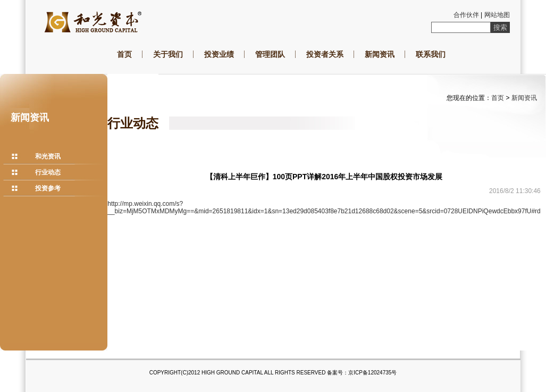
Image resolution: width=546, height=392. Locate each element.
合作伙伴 (466, 15)
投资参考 (48, 188)
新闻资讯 (380, 54)
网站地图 (497, 15)
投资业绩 (219, 54)
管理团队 (270, 54)
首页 (124, 54)
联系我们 (431, 54)
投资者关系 (325, 54)
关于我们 (168, 54)
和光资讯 (48, 156)
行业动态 (48, 172)
